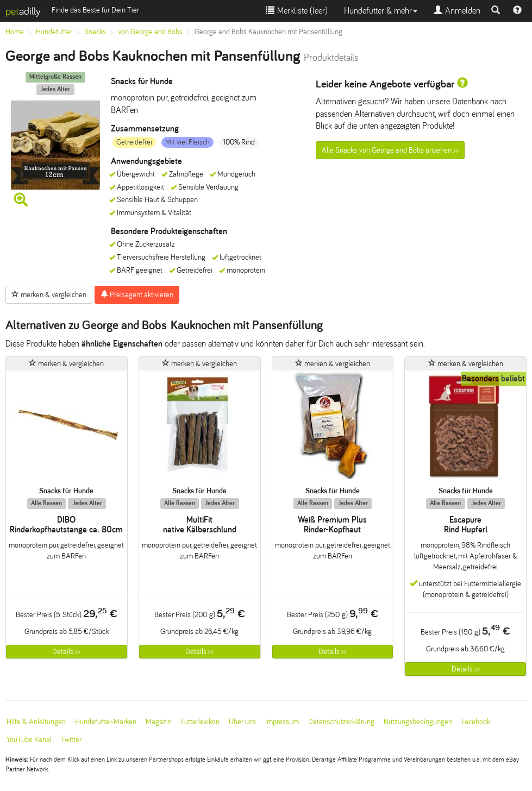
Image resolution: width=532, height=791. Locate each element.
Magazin (159, 722)
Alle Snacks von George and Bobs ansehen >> (390, 150)
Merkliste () (297, 11)
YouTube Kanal (29, 740)
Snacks (95, 32)
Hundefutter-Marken (106, 722)
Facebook (476, 722)
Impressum (282, 722)
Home (15, 32)
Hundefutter (54, 32)
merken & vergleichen (49, 294)
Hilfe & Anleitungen (36, 722)
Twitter (71, 740)
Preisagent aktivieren (137, 294)
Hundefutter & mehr (381, 11)
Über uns (242, 722)
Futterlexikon (200, 722)
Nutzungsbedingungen (418, 722)
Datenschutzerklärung (341, 722)
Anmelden (457, 11)
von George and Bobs (150, 32)
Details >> (66, 652)
